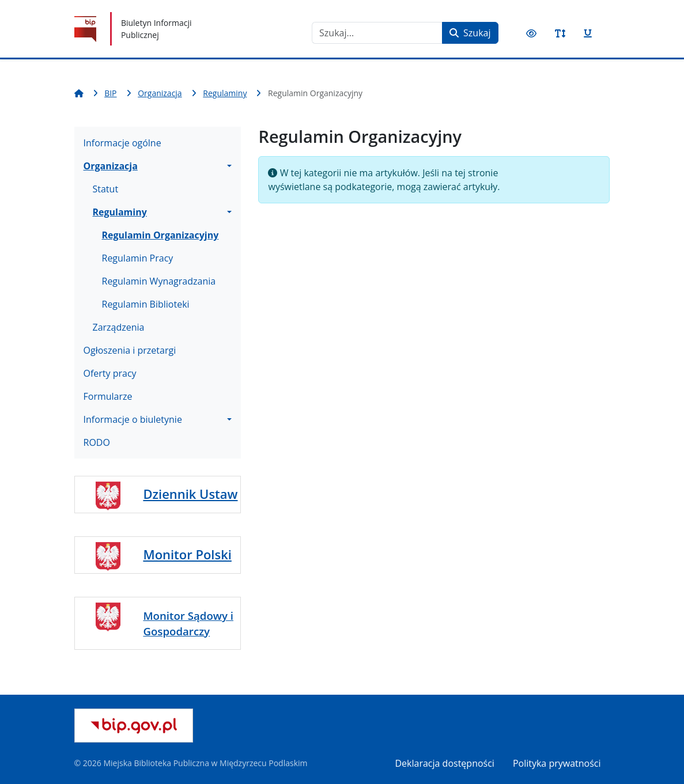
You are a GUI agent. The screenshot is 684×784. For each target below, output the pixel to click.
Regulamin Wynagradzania (159, 281)
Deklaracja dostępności (445, 763)
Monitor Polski (187, 554)
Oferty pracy (110, 373)
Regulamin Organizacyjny (160, 235)
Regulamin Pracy (138, 258)
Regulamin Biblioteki (146, 304)
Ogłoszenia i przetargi (130, 350)
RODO (97, 442)
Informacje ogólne (122, 143)
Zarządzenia (119, 327)
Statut (106, 189)
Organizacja (111, 166)
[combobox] (377, 33)
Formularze (108, 396)
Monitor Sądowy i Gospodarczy (188, 623)
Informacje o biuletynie (133, 419)
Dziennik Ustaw (190, 494)
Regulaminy (120, 212)
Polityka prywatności (557, 763)
